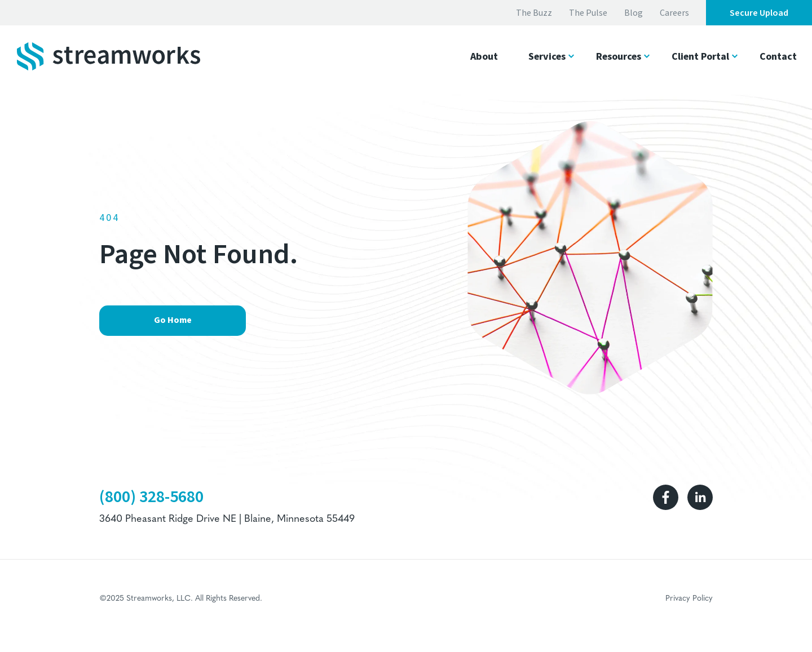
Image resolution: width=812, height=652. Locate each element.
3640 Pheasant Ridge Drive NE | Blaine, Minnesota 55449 (227, 519)
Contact (778, 57)
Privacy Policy (689, 599)
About (484, 57)
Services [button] (547, 57)
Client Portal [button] (700, 57)
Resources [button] (619, 57)
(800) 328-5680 (151, 497)
